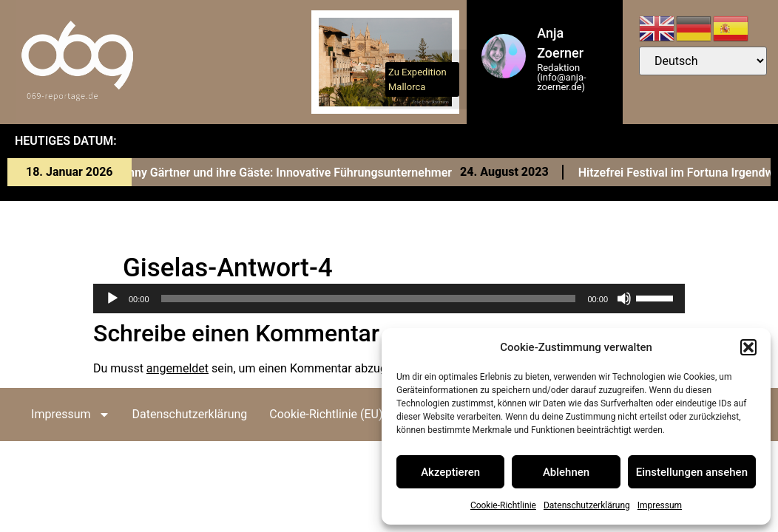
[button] (748, 347)
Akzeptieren (450, 472)
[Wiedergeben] (112, 299)
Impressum (660, 505)
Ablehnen (566, 472)
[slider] (369, 299)
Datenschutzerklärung (587, 505)
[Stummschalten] (624, 299)
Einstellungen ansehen (692, 472)
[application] (389, 299)
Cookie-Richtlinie (503, 505)
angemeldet (177, 368)
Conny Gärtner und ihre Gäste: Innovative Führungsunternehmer (288, 173)
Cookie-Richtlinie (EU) (326, 414)
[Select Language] (703, 61)
